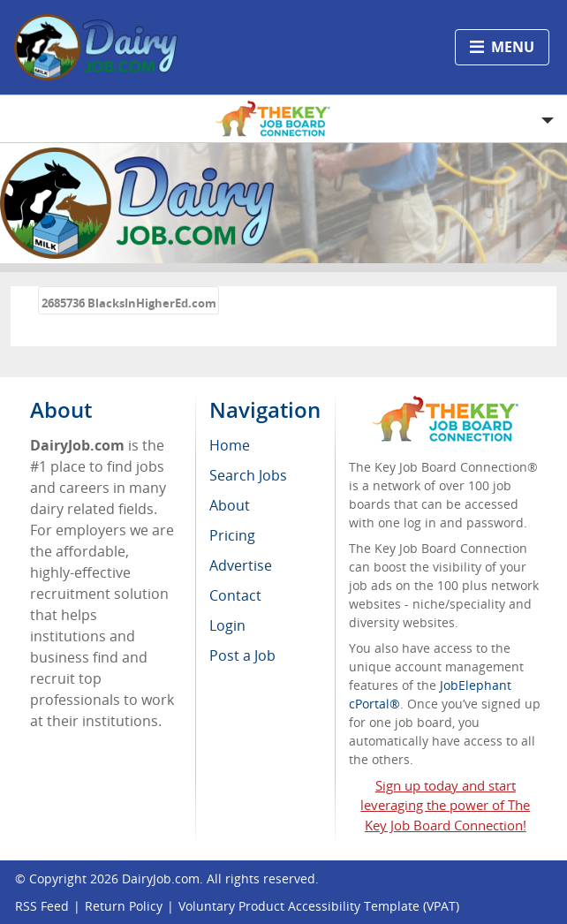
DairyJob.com (161, 879)
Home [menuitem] (230, 445)
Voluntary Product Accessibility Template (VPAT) (319, 906)
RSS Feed (42, 906)
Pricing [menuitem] (232, 535)
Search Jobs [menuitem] (248, 475)
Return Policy (124, 906)
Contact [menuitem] (235, 595)
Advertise (241, 565)
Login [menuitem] (227, 625)
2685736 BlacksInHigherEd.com (129, 303)
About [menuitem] (230, 505)
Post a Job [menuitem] (242, 655)
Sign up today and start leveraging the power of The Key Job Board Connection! (445, 806)
